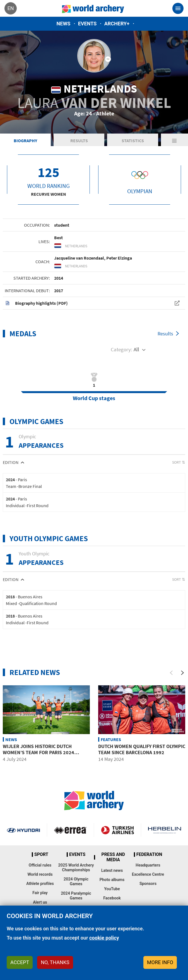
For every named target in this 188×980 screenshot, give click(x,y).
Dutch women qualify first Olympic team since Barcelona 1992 (142, 749)
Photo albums (112, 880)
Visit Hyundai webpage (23, 830)
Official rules (40, 865)
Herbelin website (165, 830)
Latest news (112, 871)
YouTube (112, 889)
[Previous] (171, 673)
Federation (149, 855)
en (10, 8)
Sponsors (148, 884)
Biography (25, 141)
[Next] (182, 673)
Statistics (133, 141)
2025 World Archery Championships (76, 868)
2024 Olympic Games (76, 882)
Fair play (40, 893)
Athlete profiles (40, 884)
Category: (121, 349)
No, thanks (55, 962)
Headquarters (148, 865)
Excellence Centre (148, 874)
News (64, 24)
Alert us (40, 902)
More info (160, 962)
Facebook (112, 898)
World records (40, 874)
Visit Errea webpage (71, 830)
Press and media (113, 857)
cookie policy (104, 938)
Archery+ (117, 24)
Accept (20, 962)
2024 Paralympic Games (76, 896)
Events (87, 24)
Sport (41, 855)
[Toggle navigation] (178, 8)
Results (79, 141)
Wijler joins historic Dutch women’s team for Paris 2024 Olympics (38, 752)
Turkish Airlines (117, 830)
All (136, 349)
